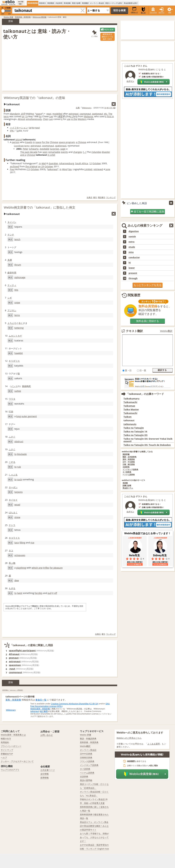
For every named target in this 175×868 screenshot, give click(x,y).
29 (42, 166)
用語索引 (102, 197)
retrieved (98, 169)
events (64, 152)
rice (32, 543)
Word (65, 169)
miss (131, 252)
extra (131, 242)
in (34, 142)
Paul (12, 169)
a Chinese (81, 142)
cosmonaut (85, 114)
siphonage (20, 277)
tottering (19, 328)
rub (19, 467)
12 (91, 163)
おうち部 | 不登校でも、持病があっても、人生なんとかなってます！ (94, 837)
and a (23, 155)
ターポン (13, 487)
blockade (22, 454)
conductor (134, 257)
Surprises (54, 149)
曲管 (10, 273)
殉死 (29, 386)
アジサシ (12, 310)
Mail (44, 163)
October (97, 163)
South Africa (82, 163)
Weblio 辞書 (8, 17)
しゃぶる (13, 475)
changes (77, 152)
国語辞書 (126, 454)
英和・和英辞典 (13, 700)
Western (82, 119)
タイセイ (13, 500)
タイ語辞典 (127, 472)
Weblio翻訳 (166, 331)
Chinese (54, 142)
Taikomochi (130, 413)
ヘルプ (4, 758)
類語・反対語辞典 (130, 457)
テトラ (12, 525)
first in (110, 116)
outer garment (29, 416)
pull (50, 593)
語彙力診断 (127, 486)
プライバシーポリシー (11, 746)
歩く (21, 323)
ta (18, 131)
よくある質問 (154, 744)
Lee (51, 116)
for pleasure (56, 568)
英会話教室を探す (131, 3)
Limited (88, 169)
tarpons (18, 492)
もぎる (12, 588)
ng (33, 114)
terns (17, 315)
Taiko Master (131, 409)
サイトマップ (7, 750)
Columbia (96, 152)
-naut (12, 669)
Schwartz (34, 149)
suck (20, 479)
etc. (106, 114)
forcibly (39, 593)
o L (72, 116)
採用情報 (45, 778)
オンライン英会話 (97, 3)
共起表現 (59, 3)
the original (31, 166)
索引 (95, 197)
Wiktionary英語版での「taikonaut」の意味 (34, 98)
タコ (11, 550)
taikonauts (130, 424)
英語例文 (42, 3)
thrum (18, 265)
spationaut (97, 114)
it (106, 116)
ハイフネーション (19, 128)
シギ (10, 298)
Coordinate (19, 146)
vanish (132, 237)
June (108, 169)
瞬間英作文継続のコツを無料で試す (107, 37)
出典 (78, 108)
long (19, 416)
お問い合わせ (47, 735)
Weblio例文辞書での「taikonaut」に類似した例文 (40, 207)
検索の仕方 (6, 739)
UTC (111, 108)
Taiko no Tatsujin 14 (135, 431)
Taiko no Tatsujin (134, 428)
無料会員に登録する (148, 321)
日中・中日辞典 (129, 462)
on (23, 116)
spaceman (15, 665)
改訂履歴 (44, 711)
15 (28, 169)
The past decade (29, 152)
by (40, 116)
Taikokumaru (131, 399)
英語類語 (51, 3)
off (56, 593)
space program (67, 142)
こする (12, 462)
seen (45, 152)
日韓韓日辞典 (86, 758)
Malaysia (88, 116)
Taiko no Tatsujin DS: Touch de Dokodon (147, 445)
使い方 (143, 10)
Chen (46, 119)
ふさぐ (12, 437)
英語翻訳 (85, 3)
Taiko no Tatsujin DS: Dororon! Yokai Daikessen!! (148, 440)
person (16, 142)
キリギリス (14, 361)
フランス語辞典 (87, 761)
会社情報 (45, 774)
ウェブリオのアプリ (10, 770)
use (69, 119)
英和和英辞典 (33, 3)
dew (17, 580)
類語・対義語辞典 (88, 739)
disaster (106, 152)
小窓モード (134, 10)
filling (22, 543)
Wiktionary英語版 (39, 17)
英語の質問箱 (86, 780)
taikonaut (53, 169)
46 (108, 108)
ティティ (12, 285)
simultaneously (34, 119)
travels (29, 142)
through (133, 278)
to (15, 454)
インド (14, 386)
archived (14, 166)
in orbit (51, 155)
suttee (18, 391)
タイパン (12, 222)
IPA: (12, 131)
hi (130, 263)
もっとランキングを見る (148, 285)
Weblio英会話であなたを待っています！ (148, 533)
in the (74, 119)
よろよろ (12, 323)
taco (17, 543)
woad (17, 505)
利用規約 (5, 742)
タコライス (14, 538)
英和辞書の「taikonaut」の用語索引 (13, 690)
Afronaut (14, 654)
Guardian (53, 163)
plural (19, 139)
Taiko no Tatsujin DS (136, 435)
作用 (14, 273)
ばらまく (13, 512)
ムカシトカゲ (15, 336)
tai (30, 128)
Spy (70, 169)
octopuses (20, 555)
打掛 (11, 412)
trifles (46, 568)
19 (26, 116)
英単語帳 (67, 3)
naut (49, 114)
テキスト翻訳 (134, 331)
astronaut (73, 114)
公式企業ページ (48, 770)
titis (16, 290)
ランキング (111, 197)
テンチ (11, 235)
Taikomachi (130, 402)
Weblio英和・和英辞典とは (13, 735)
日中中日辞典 (86, 754)
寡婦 (24, 386)
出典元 (90, 197)
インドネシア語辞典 (130, 470)
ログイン (161, 12)
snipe (17, 302)
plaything (21, 568)
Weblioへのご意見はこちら (129, 738)
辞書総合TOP (7, 754)
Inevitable (45, 149)
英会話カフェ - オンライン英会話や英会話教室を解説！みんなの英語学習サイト (94, 826)
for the (46, 142)
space (39, 114)
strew (17, 517)
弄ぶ (11, 563)
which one (37, 568)
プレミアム (153, 12)
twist (20, 593)
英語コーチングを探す (114, 3)
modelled (57, 114)
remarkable (54, 152)
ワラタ (12, 399)
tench (17, 239)
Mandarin (15, 114)
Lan (51, 119)
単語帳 (125, 483)
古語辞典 (126, 467)
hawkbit (19, 353)
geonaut (14, 658)
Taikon (128, 417)
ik (29, 114)
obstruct (19, 441)
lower (132, 268)
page (63, 149)
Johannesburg (67, 163)
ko (33, 128)
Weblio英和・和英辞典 (40, 709)
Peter (25, 149)
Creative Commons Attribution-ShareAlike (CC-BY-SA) (75, 704)
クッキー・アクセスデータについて (17, 761)
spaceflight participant (22, 650)
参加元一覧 (41, 700)
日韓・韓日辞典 (129, 465)
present (133, 273)
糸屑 (10, 260)
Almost (21, 119)
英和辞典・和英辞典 (23, 17)
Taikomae (129, 406)
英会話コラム (128, 488)
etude (132, 247)
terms (27, 146)
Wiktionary (86, 108)
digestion (134, 231)
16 (105, 108)
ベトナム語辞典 (129, 475)
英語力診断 (76, 3)
